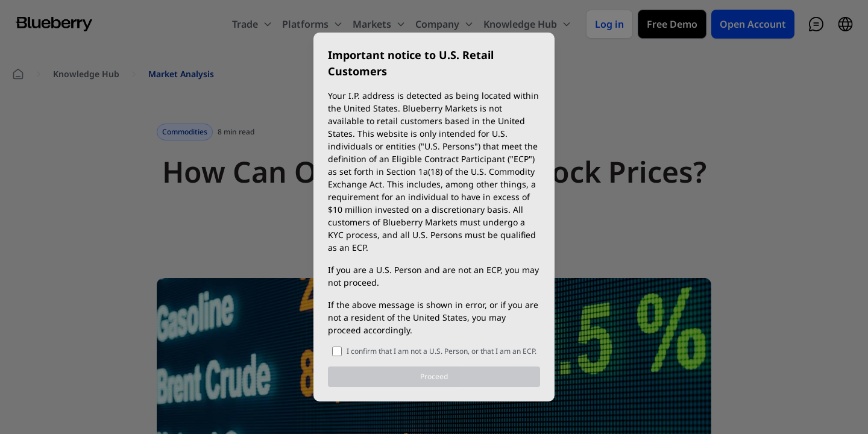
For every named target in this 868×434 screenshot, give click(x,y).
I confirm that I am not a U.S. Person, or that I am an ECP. (442, 351)
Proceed (434, 376)
